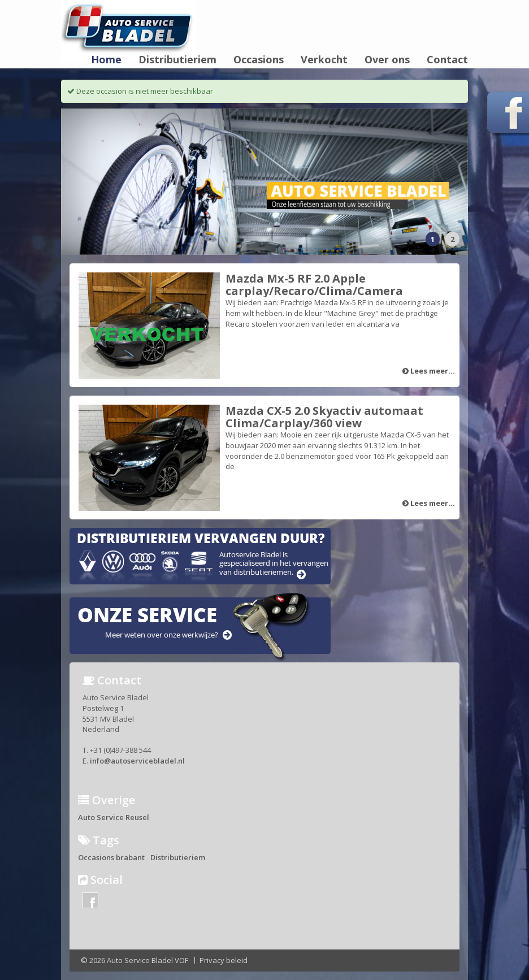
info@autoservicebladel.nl (137, 761)
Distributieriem (177, 60)
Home (106, 60)
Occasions (259, 60)
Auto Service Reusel (114, 817)
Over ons (387, 60)
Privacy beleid (224, 960)
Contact (447, 60)
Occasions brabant (111, 857)
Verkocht (324, 60)
